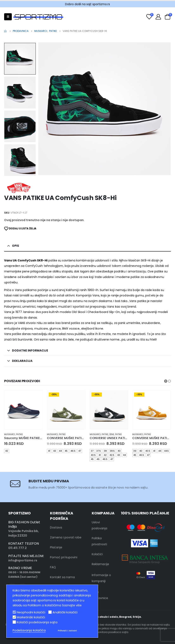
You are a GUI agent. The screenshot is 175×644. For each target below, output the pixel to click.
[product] (23, 410)
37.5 (99, 451)
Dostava (56, 527)
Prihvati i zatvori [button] (67, 631)
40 (119, 451)
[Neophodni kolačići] (14, 612)
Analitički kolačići (65, 612)
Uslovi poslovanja (99, 525)
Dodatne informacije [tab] (30, 350)
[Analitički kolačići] (50, 612)
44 (60, 451)
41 (49, 451)
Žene (112, 434)
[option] (20, 59)
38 (105, 451)
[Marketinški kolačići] (14, 617)
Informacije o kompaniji (101, 578)
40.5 (93, 455)
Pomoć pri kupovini (64, 557)
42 (7, 451)
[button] (166, 381)
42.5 (112, 455)
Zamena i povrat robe (66, 537)
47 (80, 451)
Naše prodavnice (100, 595)
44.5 (166, 451)
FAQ (53, 567)
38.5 (112, 451)
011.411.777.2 (17, 548)
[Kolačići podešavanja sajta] (14, 622)
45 (66, 451)
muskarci (10, 434)
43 (55, 451)
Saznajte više (72, 605)
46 (98, 459)
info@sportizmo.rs (23, 560)
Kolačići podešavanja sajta (37, 622)
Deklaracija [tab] (22, 361)
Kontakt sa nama (62, 577)
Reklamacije (100, 564)
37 (92, 451)
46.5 (73, 451)
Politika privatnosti (99, 541)
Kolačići (97, 554)
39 (135, 451)
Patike (19, 434)
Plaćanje (56, 547)
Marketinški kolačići (31, 617)
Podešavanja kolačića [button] (29, 630)
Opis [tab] (15, 246)
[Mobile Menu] (8, 17)
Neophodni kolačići (31, 612)
